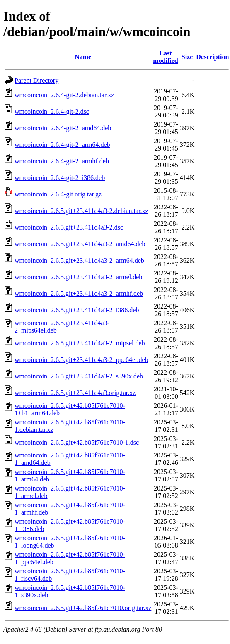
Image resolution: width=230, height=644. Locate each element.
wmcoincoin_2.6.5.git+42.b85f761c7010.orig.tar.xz (83, 608)
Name (83, 57)
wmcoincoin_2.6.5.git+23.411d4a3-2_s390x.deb (79, 376)
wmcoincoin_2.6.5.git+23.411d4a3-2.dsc (69, 227)
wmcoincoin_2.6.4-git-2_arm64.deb (62, 145)
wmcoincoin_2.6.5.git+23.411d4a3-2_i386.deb (77, 310)
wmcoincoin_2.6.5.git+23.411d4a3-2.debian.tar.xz (81, 211)
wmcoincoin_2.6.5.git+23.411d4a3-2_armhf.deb (79, 293)
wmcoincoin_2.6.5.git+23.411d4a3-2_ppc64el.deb (81, 360)
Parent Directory (36, 80)
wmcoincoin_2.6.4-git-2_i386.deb (60, 178)
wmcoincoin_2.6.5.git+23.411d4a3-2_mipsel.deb (80, 343)
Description (212, 57)
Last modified (165, 57)
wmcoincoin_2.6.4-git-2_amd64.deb (63, 128)
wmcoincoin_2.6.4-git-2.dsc (52, 111)
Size (187, 57)
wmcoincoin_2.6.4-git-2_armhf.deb (62, 161)
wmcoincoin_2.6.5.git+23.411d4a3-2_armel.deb (78, 277)
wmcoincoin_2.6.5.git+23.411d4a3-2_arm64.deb (79, 260)
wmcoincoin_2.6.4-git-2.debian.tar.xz (64, 95)
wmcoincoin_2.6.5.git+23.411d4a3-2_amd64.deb (80, 244)
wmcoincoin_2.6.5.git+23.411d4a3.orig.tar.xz (75, 393)
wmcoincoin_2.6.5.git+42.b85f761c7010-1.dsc (77, 442)
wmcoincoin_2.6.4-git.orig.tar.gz (58, 194)
